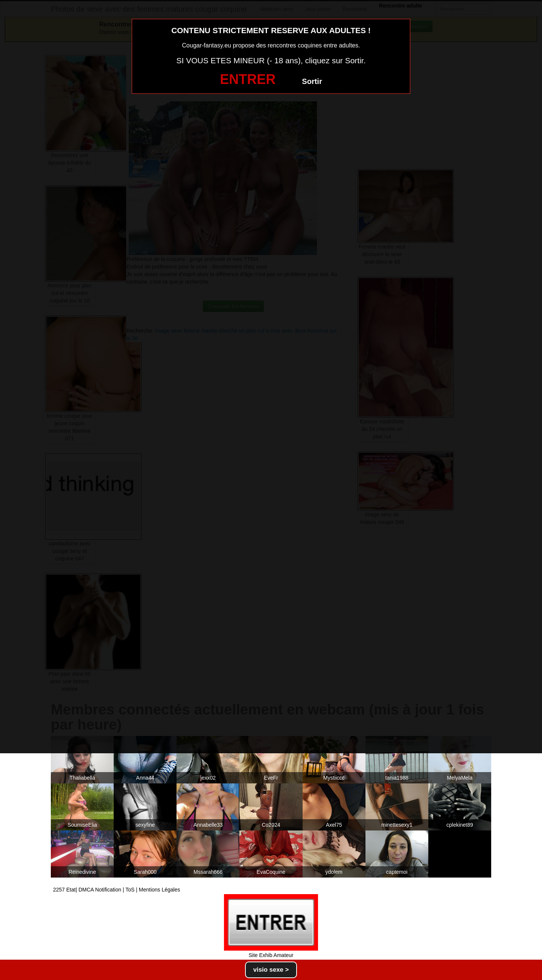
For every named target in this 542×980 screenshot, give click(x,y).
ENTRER (248, 79)
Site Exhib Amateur (271, 955)
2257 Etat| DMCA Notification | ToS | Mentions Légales (117, 890)
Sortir (312, 81)
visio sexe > (271, 970)
